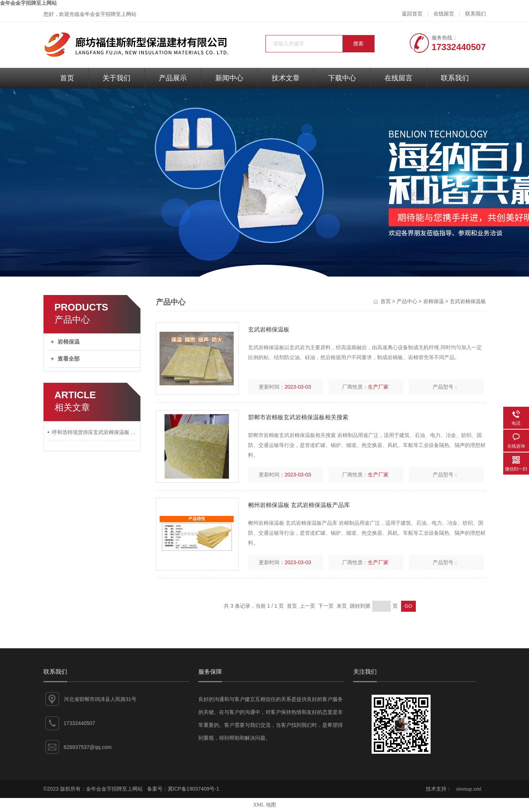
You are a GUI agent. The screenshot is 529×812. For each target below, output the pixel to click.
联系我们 (476, 14)
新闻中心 (229, 78)
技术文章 (286, 78)
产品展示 (173, 78)
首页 (67, 78)
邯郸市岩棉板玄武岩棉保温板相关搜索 (298, 417)
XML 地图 (264, 805)
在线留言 (444, 14)
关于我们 (116, 78)
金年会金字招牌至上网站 (28, 3)
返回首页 (412, 14)
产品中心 (407, 301)
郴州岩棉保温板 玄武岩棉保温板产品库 (299, 505)
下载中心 (342, 78)
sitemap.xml (469, 789)
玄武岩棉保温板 (468, 301)
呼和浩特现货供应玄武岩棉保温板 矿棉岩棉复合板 (94, 432)
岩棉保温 (69, 342)
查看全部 (69, 359)
